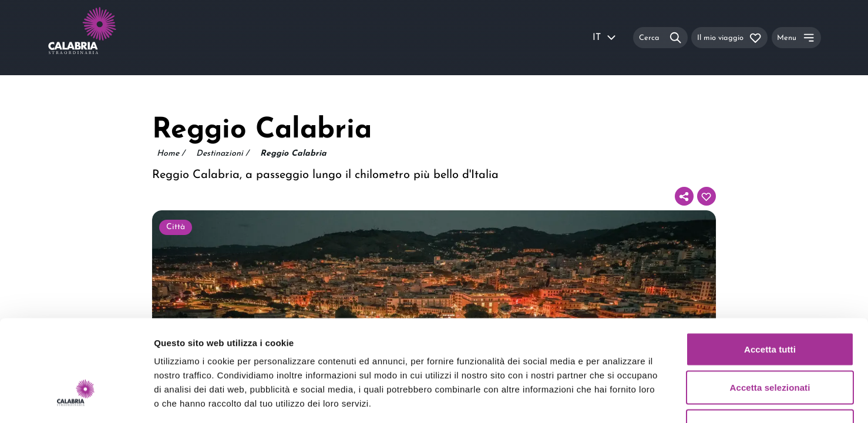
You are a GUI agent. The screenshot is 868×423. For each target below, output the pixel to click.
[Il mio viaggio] (729, 37)
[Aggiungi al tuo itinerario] (706, 196)
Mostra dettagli (618, 400)
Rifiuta (770, 346)
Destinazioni (222, 154)
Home (171, 154)
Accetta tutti (770, 269)
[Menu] (796, 37)
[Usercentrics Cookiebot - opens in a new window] (76, 400)
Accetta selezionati (770, 308)
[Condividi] (684, 196)
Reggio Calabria (293, 154)
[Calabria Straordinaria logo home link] (105, 38)
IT (605, 38)
